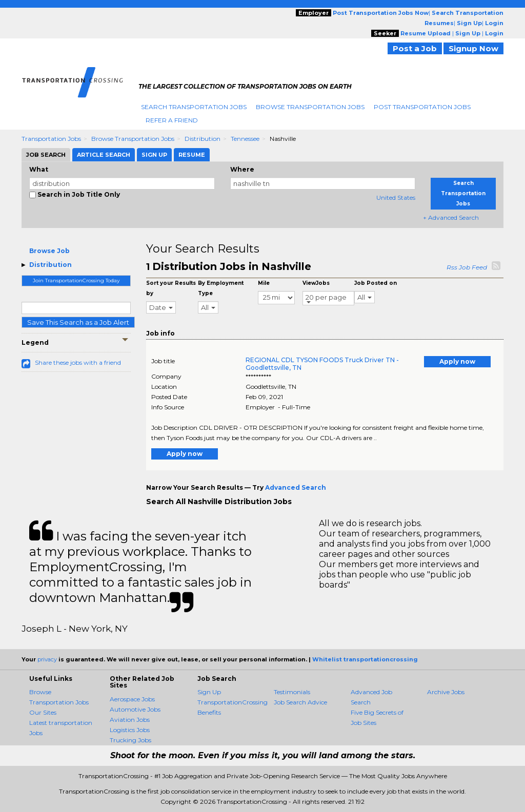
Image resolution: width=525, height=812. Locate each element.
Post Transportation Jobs (422, 107)
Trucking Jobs (130, 740)
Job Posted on (376, 283)
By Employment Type (221, 288)
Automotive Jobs (135, 709)
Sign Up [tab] (154, 155)
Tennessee (245, 139)
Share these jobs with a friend (78, 362)
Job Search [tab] (46, 155)
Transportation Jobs (51, 139)
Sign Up (209, 692)
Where (242, 169)
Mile (264, 283)
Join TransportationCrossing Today (76, 280)
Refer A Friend (172, 120)
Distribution (203, 139)
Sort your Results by (171, 288)
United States (396, 197)
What (39, 169)
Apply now (457, 361)
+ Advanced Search (451, 217)
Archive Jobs (446, 692)
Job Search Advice (300, 702)
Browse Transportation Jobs (310, 107)
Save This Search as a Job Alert (78, 322)
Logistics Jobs (130, 730)
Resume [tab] (192, 155)
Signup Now (473, 48)
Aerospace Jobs (132, 699)
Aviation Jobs (130, 720)
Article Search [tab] (104, 155)
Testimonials (292, 692)
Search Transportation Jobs (194, 107)
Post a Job (415, 48)
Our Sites (43, 712)
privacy (47, 659)
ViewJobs (316, 283)
